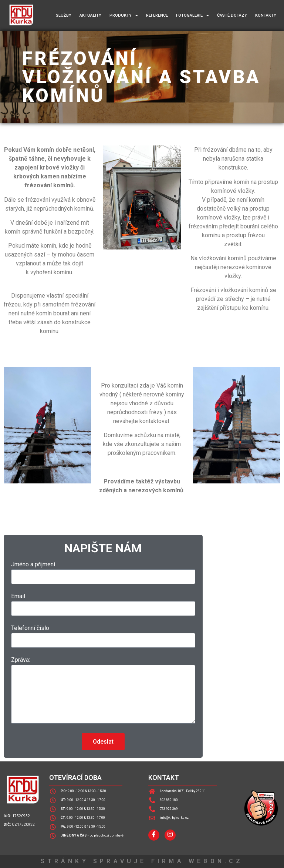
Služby (64, 15)
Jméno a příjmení (33, 565)
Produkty (124, 15)
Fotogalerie (192, 15)
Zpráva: (21, 660)
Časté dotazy (232, 15)
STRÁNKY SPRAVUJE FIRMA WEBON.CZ (142, 861)
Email (18, 596)
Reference (157, 15)
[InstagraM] (170, 835)
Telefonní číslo (30, 628)
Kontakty (266, 15)
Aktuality (90, 15)
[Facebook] (154, 835)
